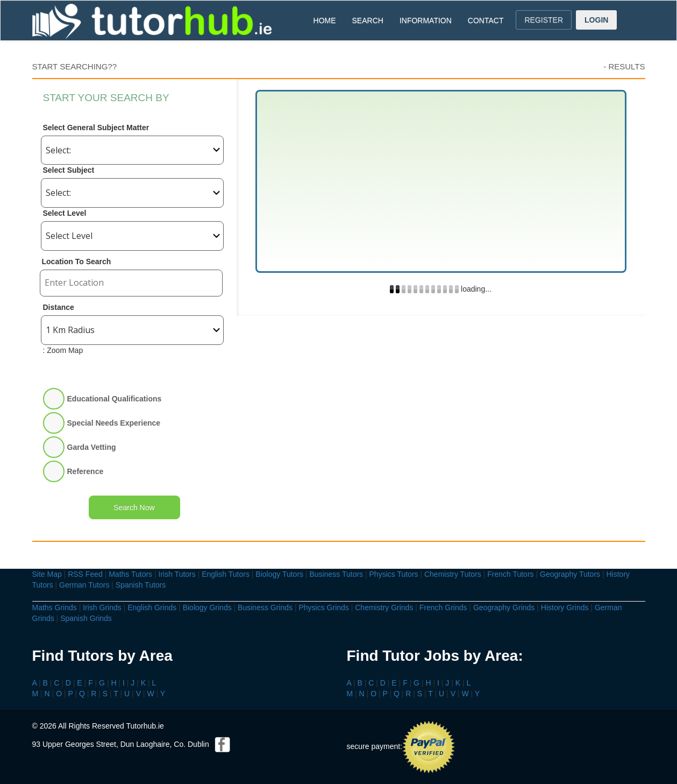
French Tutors (510, 574)
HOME (325, 20)
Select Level (65, 213)
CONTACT (486, 20)
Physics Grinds (323, 608)
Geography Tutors (570, 574)
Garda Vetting (92, 447)
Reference (85, 471)
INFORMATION (426, 20)
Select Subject (69, 170)
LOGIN (596, 20)
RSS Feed (85, 574)
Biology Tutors (279, 574)
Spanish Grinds (86, 618)
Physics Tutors (394, 574)
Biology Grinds (207, 608)
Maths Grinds (55, 608)
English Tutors (226, 574)
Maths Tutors (130, 574)
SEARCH (368, 20)
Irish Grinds (102, 608)
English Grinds (152, 608)
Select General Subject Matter (96, 128)
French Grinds (443, 608)
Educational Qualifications (115, 399)
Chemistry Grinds (384, 608)
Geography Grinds (504, 608)
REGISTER (544, 20)
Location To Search (77, 262)
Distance (59, 307)
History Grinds (565, 608)
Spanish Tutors (141, 585)
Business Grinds (265, 608)
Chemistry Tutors (453, 574)
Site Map (47, 574)
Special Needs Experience (114, 423)
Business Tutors (336, 574)
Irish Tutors (177, 574)
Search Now (134, 507)
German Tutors (84, 585)
